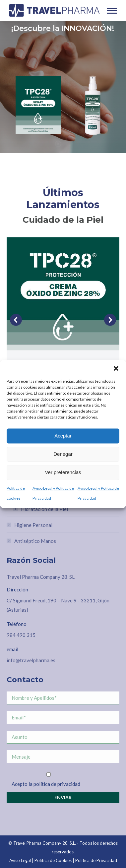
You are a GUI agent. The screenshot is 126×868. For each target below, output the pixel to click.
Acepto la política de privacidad (46, 784)
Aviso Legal (20, 860)
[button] (116, 368)
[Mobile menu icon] (112, 11)
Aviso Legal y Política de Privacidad (53, 493)
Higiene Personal (33, 525)
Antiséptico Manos (35, 541)
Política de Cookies (53, 860)
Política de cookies (16, 493)
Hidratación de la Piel (44, 509)
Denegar (63, 454)
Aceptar (63, 436)
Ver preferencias (63, 472)
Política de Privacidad (96, 860)
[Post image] (63, 294)
